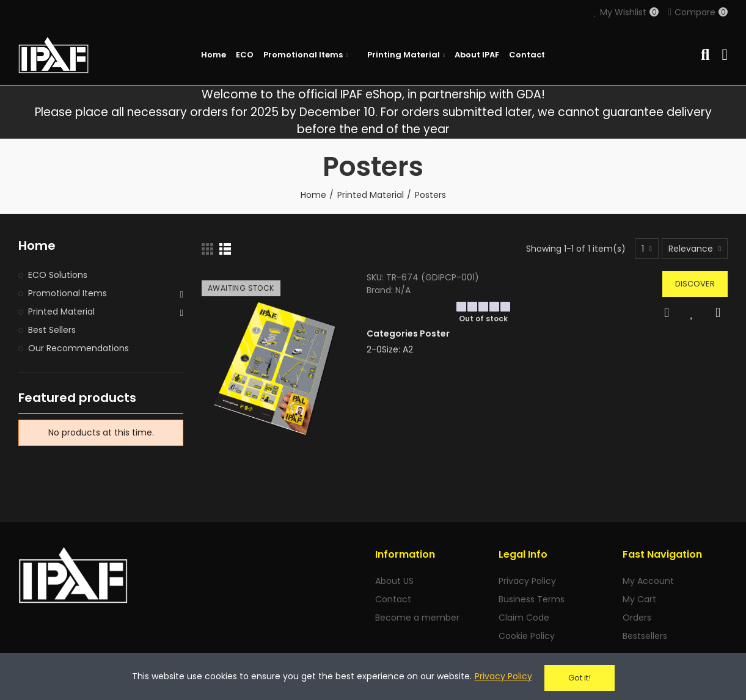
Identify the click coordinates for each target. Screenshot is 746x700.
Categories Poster (408, 334)
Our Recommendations (79, 348)
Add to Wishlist (692, 313)
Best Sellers (52, 330)
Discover (695, 284)
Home (37, 246)
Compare (718, 313)
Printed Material (61, 312)
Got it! (580, 678)
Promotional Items (68, 293)
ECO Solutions (58, 275)
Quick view (667, 313)
